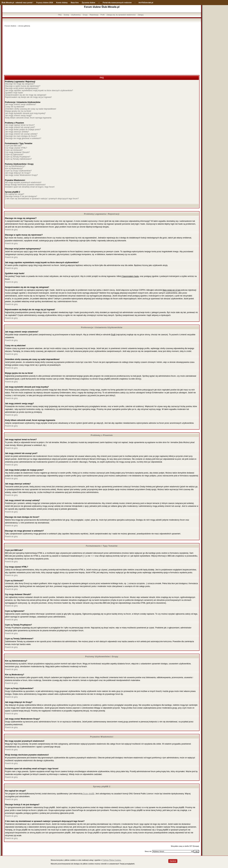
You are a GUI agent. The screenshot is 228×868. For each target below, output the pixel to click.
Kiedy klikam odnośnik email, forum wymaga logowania (28, 118)
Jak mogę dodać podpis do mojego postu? (23, 130)
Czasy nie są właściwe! (15, 107)
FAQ (60, 15)
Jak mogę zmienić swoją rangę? (18, 116)
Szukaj (66, 15)
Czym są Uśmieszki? (14, 150)
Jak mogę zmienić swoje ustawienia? (21, 104)
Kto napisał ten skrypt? (14, 194)
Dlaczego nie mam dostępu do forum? (21, 136)
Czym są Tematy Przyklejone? (18, 157)
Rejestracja (94, 15)
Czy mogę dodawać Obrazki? (17, 152)
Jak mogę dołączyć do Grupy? (18, 173)
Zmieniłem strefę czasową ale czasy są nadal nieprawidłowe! (30, 109)
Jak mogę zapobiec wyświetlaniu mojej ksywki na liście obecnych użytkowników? (39, 91)
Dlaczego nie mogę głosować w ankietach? (23, 138)
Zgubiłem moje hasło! (14, 93)
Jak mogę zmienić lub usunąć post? (20, 127)
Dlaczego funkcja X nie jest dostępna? (21, 196)
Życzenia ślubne (89, 3)
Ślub (3, 3)
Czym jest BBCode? (13, 146)
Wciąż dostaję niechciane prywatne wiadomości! (25, 185)
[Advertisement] (102, 51)
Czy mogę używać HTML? (16, 148)
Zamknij (173, 861)
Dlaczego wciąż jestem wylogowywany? (22, 88)
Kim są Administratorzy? (15, 166)
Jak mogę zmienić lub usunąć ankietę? (21, 134)
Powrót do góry (11, 230)
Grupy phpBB (89, 794)
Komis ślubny (62, 3)
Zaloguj (141, 15)
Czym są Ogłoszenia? (14, 155)
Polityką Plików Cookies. (112, 860)
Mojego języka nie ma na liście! (18, 111)
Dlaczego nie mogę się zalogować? (20, 84)
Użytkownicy (76, 15)
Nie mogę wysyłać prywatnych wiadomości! (23, 182)
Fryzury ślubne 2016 (45, 3)
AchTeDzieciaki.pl (146, 3)
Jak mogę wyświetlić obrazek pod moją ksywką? (25, 113)
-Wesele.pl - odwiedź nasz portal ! (19, 3)
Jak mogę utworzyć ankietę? (17, 132)
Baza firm (75, 3)
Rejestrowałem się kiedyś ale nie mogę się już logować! (28, 97)
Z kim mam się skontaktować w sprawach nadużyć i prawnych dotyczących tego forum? (42, 199)
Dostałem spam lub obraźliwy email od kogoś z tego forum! (30, 187)
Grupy (85, 15)
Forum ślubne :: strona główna (17, 26)
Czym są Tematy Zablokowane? (18, 159)
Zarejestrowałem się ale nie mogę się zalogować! (26, 95)
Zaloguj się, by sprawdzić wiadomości (121, 15)
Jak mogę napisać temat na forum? (20, 125)
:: (99, 3)
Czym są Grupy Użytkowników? (18, 171)
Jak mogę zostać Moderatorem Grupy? (21, 175)
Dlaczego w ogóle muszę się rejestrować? (23, 86)
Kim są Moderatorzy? (14, 168)
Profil (103, 15)
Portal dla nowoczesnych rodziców (117, 3)
